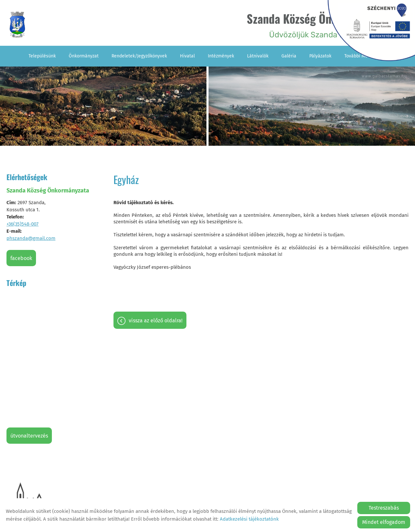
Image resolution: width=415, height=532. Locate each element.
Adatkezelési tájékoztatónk (249, 519)
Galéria (289, 56)
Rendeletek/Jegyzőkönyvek (139, 56)
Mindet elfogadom (384, 522)
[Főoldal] (17, 25)
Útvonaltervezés (29, 436)
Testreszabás (384, 508)
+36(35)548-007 (23, 224)
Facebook (21, 258)
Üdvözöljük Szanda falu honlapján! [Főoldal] (320, 25)
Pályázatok (320, 56)
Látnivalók (258, 56)
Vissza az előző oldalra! (156, 321)
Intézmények (221, 56)
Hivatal (187, 56)
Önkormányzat (84, 56)
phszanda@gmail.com (31, 238)
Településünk (42, 56)
